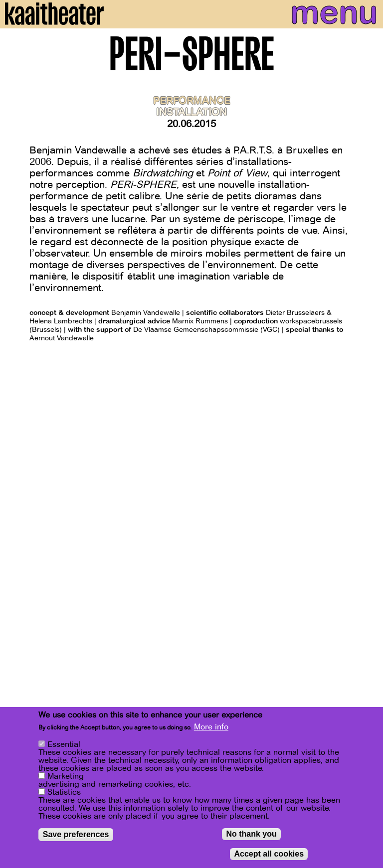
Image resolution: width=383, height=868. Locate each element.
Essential (64, 744)
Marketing (66, 776)
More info (211, 727)
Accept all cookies (269, 854)
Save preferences (76, 834)
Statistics (64, 792)
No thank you (251, 834)
